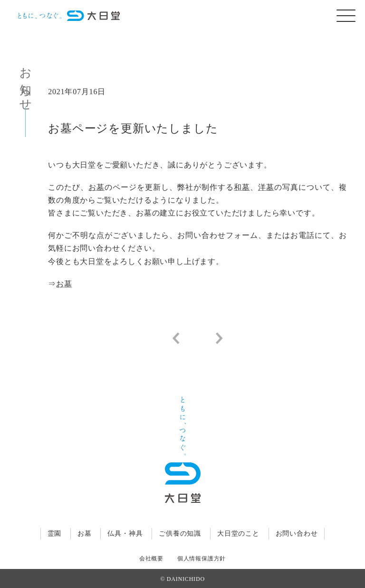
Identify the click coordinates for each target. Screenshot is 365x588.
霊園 (55, 534)
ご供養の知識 (180, 534)
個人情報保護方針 (202, 559)
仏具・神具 (125, 534)
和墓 (242, 187)
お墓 (96, 187)
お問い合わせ (297, 534)
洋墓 (266, 187)
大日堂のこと (238, 534)
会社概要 (151, 559)
